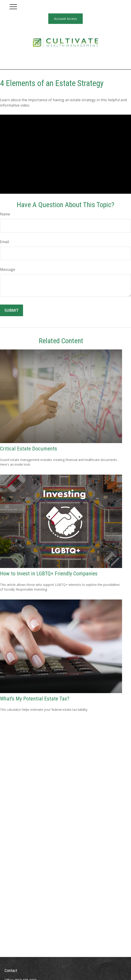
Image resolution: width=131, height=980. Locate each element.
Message (8, 269)
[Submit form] (12, 310)
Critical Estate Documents (29, 449)
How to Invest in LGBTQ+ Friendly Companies (49, 574)
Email (4, 242)
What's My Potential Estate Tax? (35, 699)
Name (5, 214)
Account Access (65, 19)
